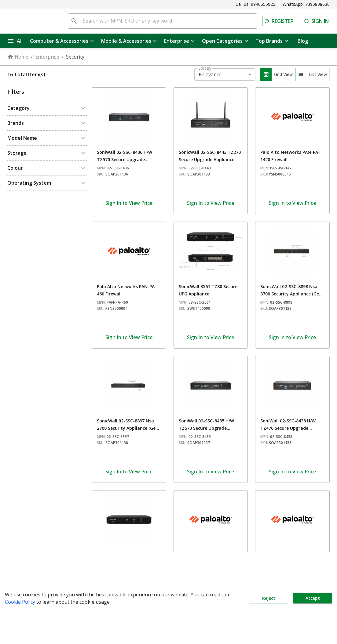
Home (18, 57)
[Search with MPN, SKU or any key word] (169, 21)
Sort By (205, 68)
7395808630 (317, 4)
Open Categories (225, 41)
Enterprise (179, 41)
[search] (74, 21)
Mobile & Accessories (129, 41)
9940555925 (263, 4)
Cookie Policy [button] (20, 602)
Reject (269, 598)
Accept (313, 598)
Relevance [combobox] (210, 74)
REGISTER (280, 21)
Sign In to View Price (129, 203)
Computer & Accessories (62, 41)
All (15, 41)
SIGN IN (317, 21)
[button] (47, 108)
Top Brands (272, 41)
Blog (303, 41)
